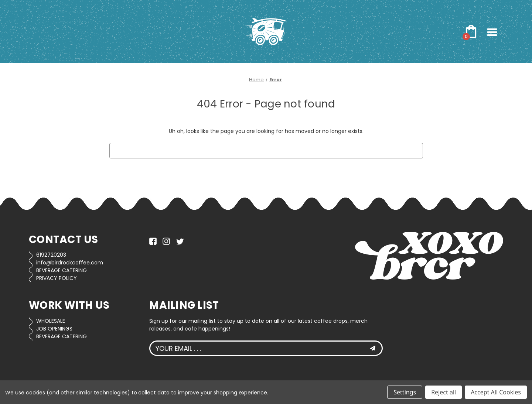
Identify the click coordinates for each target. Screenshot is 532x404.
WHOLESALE (51, 321)
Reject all (444, 392)
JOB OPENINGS (54, 329)
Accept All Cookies (496, 392)
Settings (405, 392)
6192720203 (51, 255)
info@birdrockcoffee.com (70, 263)
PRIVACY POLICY (57, 278)
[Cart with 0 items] (471, 32)
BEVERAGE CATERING (62, 270)
